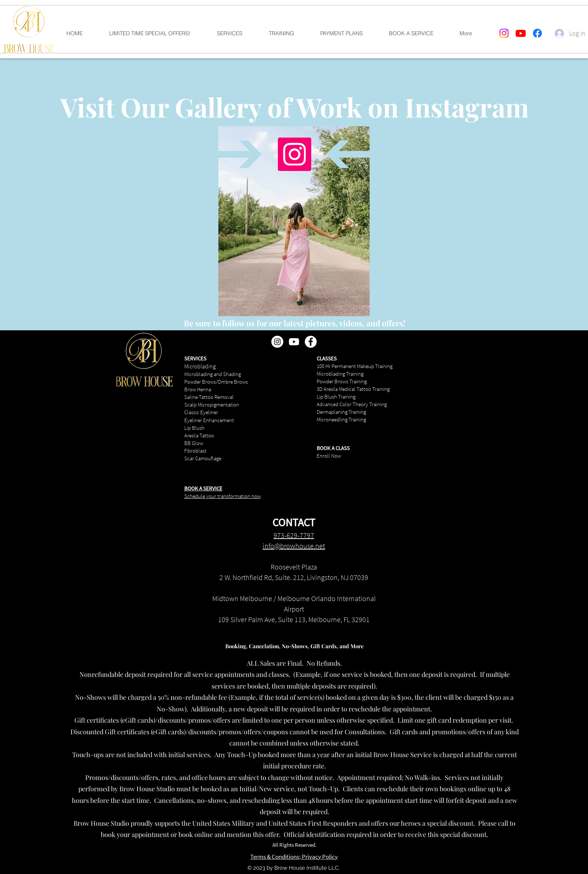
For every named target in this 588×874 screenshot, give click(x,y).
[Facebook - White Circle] (311, 342)
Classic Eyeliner (201, 412)
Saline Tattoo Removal (209, 397)
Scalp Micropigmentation (212, 405)
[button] (237, 33)
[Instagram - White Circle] (277, 342)
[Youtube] (521, 33)
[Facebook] (537, 33)
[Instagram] (504, 33)
